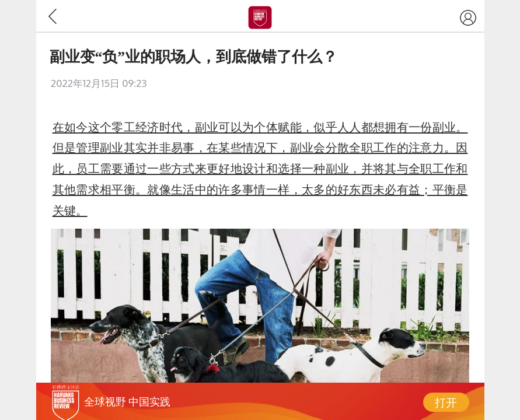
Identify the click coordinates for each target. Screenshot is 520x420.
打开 (446, 402)
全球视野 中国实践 (127, 401)
